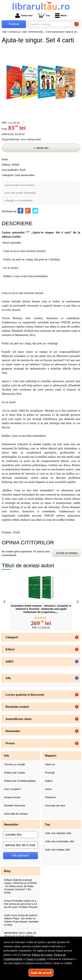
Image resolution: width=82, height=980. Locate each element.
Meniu (61, 16)
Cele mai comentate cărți (60, 841)
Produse (14, 24)
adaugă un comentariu (19, 200)
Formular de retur (55, 805)
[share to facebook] (20, 211)
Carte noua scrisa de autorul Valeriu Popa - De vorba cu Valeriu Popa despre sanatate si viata (21, 920)
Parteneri (50, 797)
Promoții (50, 773)
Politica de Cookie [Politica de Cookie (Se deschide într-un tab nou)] (42, 955)
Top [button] (48, 824)
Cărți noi (50, 764)
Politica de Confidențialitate (20, 781)
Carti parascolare (25, 175)
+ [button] (77, 637)
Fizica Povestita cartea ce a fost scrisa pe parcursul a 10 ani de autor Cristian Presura (21, 904)
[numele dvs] (20, 835)
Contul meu (24, 16)
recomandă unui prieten (19, 185)
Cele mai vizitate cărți (58, 850)
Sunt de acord (41, 973)
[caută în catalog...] (50, 24)
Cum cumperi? (13, 789)
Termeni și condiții (14, 764)
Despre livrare (12, 797)
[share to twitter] (35, 211)
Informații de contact (16, 814)
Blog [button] (7, 871)
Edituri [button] (10, 649)
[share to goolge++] (28, 211)
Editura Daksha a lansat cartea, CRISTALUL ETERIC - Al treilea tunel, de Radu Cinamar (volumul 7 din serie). (21, 886)
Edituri (49, 781)
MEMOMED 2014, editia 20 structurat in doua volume (20, 934)
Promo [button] (10, 743)
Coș (44, 15)
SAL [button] (8, 678)
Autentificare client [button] (19, 719)
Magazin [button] (51, 756)
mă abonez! (20, 855)
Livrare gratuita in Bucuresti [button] (25, 695)
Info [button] (7, 756)
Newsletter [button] (13, 731)
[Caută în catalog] (76, 24)
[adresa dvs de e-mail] (20, 845)
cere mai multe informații (20, 193)
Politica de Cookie (15, 773)
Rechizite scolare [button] (17, 707)
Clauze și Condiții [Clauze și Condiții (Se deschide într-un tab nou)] (36, 959)
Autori (48, 789)
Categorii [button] (12, 637)
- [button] (77, 662)
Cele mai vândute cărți (58, 833)
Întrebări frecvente (15, 805)
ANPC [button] (10, 662)
